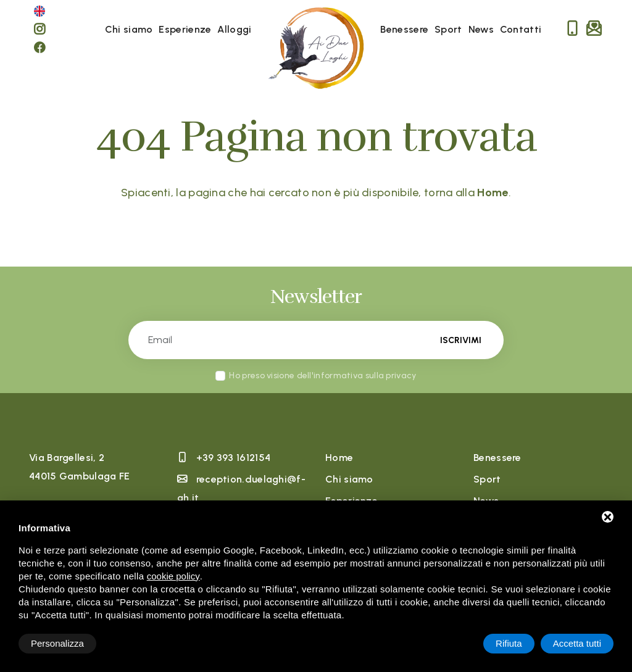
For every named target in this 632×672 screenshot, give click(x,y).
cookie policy (173, 576)
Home (339, 458)
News (481, 29)
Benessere (404, 29)
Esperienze (185, 29)
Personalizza (57, 643)
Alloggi (234, 29)
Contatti (521, 29)
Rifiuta (509, 643)
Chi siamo (129, 29)
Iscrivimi (461, 340)
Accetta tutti (577, 643)
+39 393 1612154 (234, 458)
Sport (448, 29)
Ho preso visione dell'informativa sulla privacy (322, 375)
